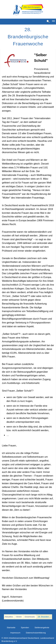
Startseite (11, 628)
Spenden (25, 628)
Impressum (15, 633)
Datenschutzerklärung (36, 633)
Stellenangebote (42, 628)
